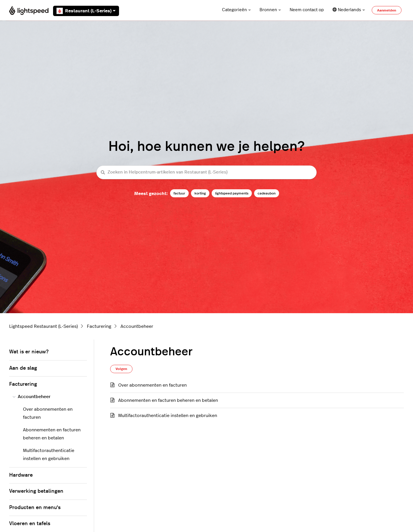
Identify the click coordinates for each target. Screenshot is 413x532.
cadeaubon (267, 193)
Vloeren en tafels (30, 524)
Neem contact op (307, 10)
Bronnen (270, 10)
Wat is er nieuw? (29, 352)
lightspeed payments (232, 193)
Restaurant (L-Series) (86, 11)
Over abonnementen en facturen (152, 385)
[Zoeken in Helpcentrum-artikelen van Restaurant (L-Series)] (206, 173)
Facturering (99, 326)
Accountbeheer (137, 326)
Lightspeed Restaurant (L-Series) (43, 326)
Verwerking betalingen (36, 491)
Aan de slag (23, 368)
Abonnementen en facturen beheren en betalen (168, 400)
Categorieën (236, 10)
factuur (179, 193)
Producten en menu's (35, 508)
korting (200, 193)
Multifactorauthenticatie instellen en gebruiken (168, 416)
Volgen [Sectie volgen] (121, 369)
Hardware (21, 475)
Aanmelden (387, 10)
